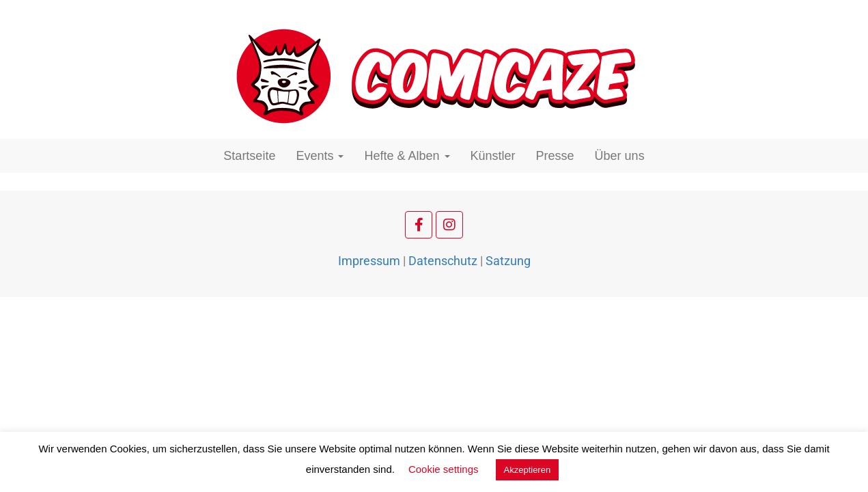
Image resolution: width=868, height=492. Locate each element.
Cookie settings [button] (444, 469)
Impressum (369, 261)
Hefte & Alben (407, 156)
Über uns (620, 156)
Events (320, 156)
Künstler (493, 156)
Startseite (249, 156)
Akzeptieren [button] (528, 470)
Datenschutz (443, 261)
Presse (555, 156)
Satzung (508, 261)
